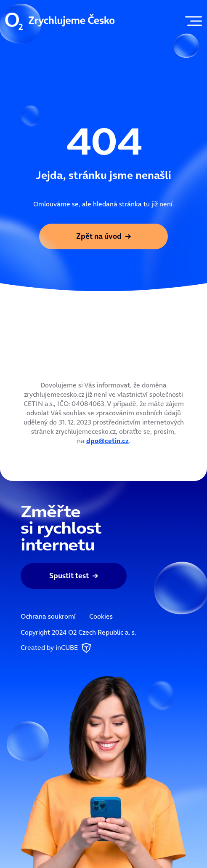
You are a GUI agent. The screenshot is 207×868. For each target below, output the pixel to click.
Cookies (101, 616)
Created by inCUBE (57, 648)
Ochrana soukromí (48, 616)
